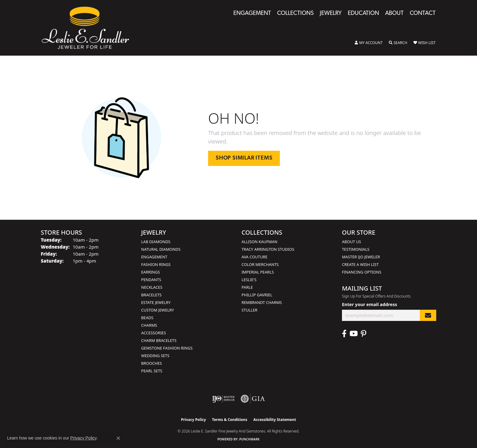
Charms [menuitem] (149, 325)
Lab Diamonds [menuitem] (156, 242)
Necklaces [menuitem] (152, 287)
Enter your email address (369, 304)
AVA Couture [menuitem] (254, 257)
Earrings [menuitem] (151, 272)
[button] (369, 43)
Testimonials (356, 249)
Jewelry (331, 14)
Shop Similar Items (244, 158)
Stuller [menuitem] (249, 310)
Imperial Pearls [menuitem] (258, 272)
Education (363, 14)
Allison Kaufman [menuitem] (259, 242)
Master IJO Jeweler (361, 257)
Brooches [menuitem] (151, 363)
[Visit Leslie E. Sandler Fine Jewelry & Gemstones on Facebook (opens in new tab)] (344, 334)
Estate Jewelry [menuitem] (156, 302)
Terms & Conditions (230, 420)
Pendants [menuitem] (151, 280)
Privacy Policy (193, 420)
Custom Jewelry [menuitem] (158, 310)
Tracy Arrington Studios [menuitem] (268, 249)
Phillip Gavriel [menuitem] (257, 295)
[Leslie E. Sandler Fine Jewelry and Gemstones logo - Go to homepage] (88, 28)
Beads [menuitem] (147, 318)
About (394, 14)
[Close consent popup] (118, 438)
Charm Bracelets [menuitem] (159, 340)
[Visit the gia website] (253, 399)
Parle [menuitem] (247, 287)
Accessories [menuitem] (153, 333)
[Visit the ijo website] (223, 399)
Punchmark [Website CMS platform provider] (250, 439)
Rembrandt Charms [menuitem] (262, 302)
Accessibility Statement (275, 420)
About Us (352, 242)
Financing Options (362, 272)
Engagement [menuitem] (154, 257)
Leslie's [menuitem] (249, 280)
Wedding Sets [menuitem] (155, 356)
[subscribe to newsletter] (428, 315)
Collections (295, 14)
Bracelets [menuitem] (151, 295)
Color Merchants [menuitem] (260, 264)
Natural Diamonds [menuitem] (161, 249)
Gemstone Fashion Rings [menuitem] (167, 348)
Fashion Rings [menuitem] (156, 264)
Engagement (252, 14)
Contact (423, 14)
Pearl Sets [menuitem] (152, 371)
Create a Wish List (360, 264)
